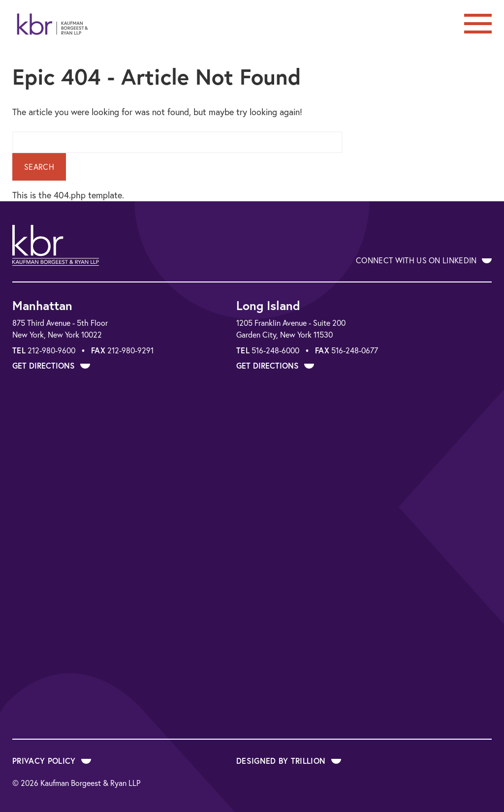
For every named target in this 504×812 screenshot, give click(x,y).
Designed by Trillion (289, 761)
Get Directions (51, 365)
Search (39, 167)
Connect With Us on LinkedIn (424, 260)
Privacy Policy (52, 761)
